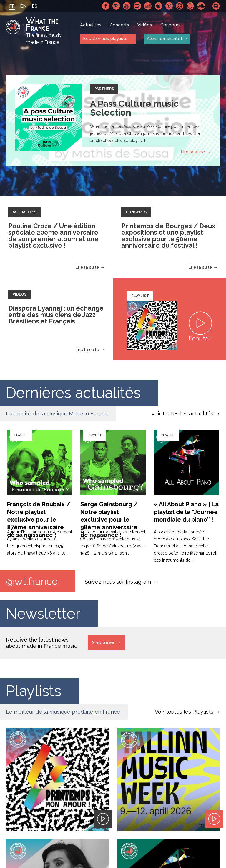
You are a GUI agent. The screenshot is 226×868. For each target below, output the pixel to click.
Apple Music (159, 6)
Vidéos (145, 25)
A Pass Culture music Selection (134, 108)
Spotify (137, 6)
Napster (180, 6)
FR (12, 6)
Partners (104, 89)
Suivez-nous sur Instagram (118, 582)
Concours (171, 25)
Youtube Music (169, 6)
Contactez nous (216, 6)
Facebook (106, 6)
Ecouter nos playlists (105, 39)
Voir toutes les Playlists (184, 712)
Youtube (127, 6)
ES (35, 6)
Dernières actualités (73, 393)
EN (23, 6)
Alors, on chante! (164, 39)
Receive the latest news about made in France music (41, 643)
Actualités (91, 25)
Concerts (119, 25)
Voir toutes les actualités (182, 414)
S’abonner (103, 643)
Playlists (34, 691)
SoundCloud (201, 6)
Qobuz (190, 6)
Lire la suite (193, 152)
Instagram (116, 6)
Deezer (148, 6)
